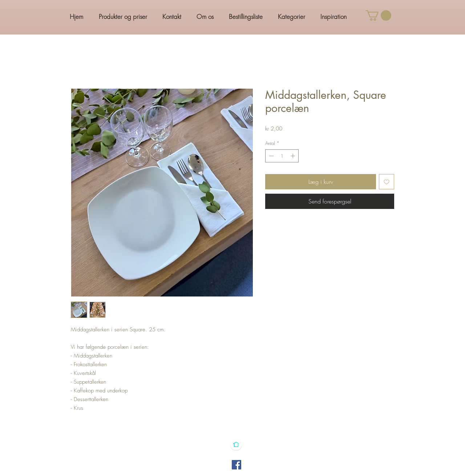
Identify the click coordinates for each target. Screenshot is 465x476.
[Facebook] (236, 465)
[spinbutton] (282, 156)
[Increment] (294, 156)
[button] (378, 15)
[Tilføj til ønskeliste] (387, 182)
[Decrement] (271, 156)
